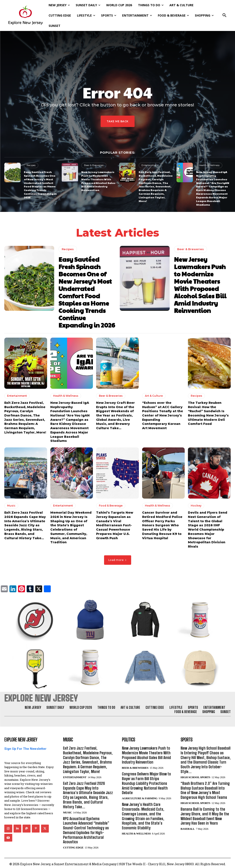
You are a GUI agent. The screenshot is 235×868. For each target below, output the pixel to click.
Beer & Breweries (94, 165)
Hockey (196, 504)
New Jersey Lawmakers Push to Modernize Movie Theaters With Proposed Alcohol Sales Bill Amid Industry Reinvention (98, 181)
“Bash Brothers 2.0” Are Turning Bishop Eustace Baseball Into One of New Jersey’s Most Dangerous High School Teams (206, 789)
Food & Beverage (111, 504)
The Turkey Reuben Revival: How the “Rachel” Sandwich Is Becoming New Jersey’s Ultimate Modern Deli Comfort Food (208, 412)
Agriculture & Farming (140, 796)
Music (11, 504)
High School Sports (195, 775)
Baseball (188, 827)
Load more (118, 558)
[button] (224, 15)
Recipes (31, 165)
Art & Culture (154, 395)
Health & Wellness (209, 165)
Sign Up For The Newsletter (25, 747)
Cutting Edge (73, 845)
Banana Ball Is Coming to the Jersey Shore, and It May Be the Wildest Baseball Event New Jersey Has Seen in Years (205, 814)
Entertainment (150, 165)
